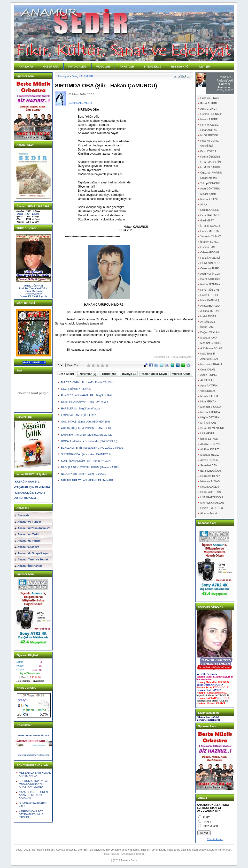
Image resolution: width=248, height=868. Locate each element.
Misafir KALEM (209, 396)
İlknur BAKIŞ (208, 327)
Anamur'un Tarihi (28, 534)
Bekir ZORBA (208, 151)
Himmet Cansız (209, 125)
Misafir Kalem (208, 194)
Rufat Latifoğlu (209, 178)
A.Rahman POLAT (211, 348)
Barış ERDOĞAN (210, 471)
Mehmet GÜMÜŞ (210, 343)
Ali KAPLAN (207, 380)
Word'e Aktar (181, 374)
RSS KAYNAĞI (180, 67)
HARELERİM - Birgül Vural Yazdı (81, 408)
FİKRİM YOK (210, 826)
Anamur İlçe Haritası (30, 566)
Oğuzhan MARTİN (211, 173)
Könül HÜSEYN (210, 290)
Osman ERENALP (211, 114)
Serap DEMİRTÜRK (212, 428)
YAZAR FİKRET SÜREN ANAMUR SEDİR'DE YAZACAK (33, 795)
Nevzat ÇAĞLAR (210, 487)
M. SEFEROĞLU (210, 135)
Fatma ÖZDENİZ (210, 157)
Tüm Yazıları (65, 374)
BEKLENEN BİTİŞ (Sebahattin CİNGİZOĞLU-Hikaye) (93, 448)
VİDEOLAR (103, 67)
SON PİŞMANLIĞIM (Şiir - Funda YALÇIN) (86, 461)
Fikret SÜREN (209, 103)
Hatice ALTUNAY (210, 284)
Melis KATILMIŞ (210, 300)
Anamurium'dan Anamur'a (34, 528)
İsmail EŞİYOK (209, 439)
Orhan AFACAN (210, 252)
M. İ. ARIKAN (208, 423)
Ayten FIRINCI (209, 375)
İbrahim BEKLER (210, 242)
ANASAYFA (26, 67)
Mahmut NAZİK (209, 199)
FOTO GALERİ (77, 67)
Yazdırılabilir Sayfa (154, 374)
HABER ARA (51, 67)
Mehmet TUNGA (210, 412)
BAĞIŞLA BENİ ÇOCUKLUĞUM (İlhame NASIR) (90, 467)
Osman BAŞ (208, 247)
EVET (206, 817)
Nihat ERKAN (208, 401)
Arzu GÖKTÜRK (210, 189)
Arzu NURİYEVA (210, 274)
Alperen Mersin (209, 513)
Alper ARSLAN (209, 359)
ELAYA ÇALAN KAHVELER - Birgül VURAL (87, 395)
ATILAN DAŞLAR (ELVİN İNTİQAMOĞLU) (86, 428)
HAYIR (207, 822)
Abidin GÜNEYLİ (210, 444)
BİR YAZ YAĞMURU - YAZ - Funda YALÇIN (87, 382)
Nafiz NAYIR (208, 354)
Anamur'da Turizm (29, 541)
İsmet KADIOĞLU (211, 279)
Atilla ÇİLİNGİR (209, 109)
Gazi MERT (207, 220)
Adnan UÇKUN (209, 460)
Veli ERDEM (208, 391)
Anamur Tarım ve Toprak (33, 559)
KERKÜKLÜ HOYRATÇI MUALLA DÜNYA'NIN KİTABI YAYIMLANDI (33, 784)
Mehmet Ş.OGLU (210, 407)
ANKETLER (127, 67)
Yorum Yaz (109, 374)
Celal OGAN (208, 370)
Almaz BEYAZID (210, 306)
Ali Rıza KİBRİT (209, 449)
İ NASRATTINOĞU (212, 497)
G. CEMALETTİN (210, 162)
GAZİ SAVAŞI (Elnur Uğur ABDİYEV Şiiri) (85, 422)
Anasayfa (23, 515)
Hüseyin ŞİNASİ (210, 98)
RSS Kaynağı (112, 854)
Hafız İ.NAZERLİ (210, 258)
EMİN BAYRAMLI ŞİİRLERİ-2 (78, 415)
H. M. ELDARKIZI (211, 167)
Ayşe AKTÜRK (209, 385)
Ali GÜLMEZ (208, 322)
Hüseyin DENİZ (209, 141)
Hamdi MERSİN (210, 231)
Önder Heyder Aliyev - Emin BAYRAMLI (85, 402)
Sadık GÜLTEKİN (211, 492)
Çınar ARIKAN (209, 130)
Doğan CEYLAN (210, 332)
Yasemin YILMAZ (211, 236)
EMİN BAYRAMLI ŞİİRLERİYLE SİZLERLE (86, 435)
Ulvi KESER (207, 433)
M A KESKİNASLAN (212, 503)
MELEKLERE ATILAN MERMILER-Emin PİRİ (88, 480)
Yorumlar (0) (88, 374)
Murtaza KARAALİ (211, 364)
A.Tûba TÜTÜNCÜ (211, 311)
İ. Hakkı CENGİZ (210, 226)
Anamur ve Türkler (29, 522)
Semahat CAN (209, 465)
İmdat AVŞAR (208, 316)
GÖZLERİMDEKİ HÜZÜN (76, 389)
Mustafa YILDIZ (209, 455)
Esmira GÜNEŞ (209, 210)
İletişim (140, 854)
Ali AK (204, 204)
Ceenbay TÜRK (210, 268)
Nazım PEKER (209, 119)
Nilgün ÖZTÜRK (210, 417)
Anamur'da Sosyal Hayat (33, 553)
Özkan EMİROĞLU (212, 508)
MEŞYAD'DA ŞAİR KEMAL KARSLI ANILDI (35, 774)
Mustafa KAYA (209, 338)
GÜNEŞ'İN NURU (211, 263)
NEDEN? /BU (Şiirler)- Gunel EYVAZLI (84, 474)
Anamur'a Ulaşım (28, 547)
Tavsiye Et (129, 374)
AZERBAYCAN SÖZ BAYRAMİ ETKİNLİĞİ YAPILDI (32, 814)
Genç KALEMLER (82, 76)
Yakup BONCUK (210, 183)
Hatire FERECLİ (210, 295)
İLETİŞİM (204, 67)
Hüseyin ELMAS (210, 481)
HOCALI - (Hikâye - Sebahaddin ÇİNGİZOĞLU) (89, 441)
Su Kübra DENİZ (210, 476)
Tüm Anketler (215, 839)
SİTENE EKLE (153, 67)
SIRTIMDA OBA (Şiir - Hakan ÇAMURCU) (86, 454)
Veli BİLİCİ (206, 146)
